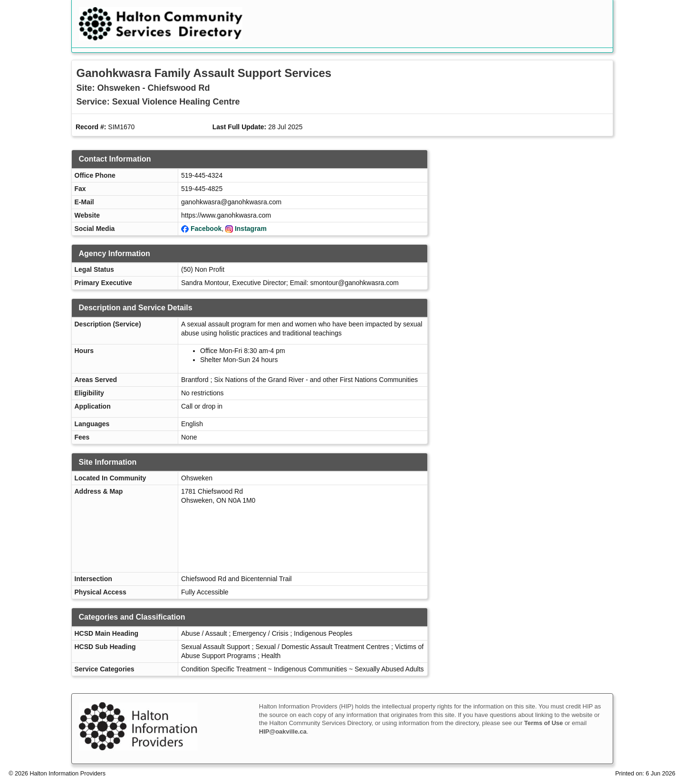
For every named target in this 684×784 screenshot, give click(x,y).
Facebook (206, 229)
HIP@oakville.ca (283, 731)
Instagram (251, 229)
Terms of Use (544, 723)
